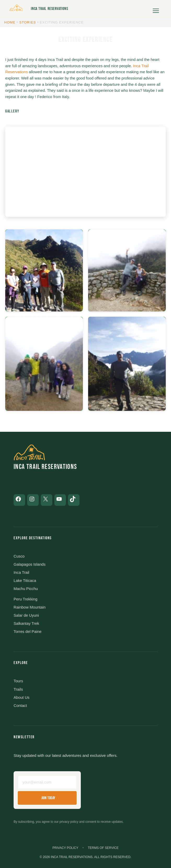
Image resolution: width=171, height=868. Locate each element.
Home (10, 22)
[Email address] (47, 782)
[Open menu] (156, 9)
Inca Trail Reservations (50, 9)
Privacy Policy (65, 848)
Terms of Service (103, 848)
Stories (28, 22)
